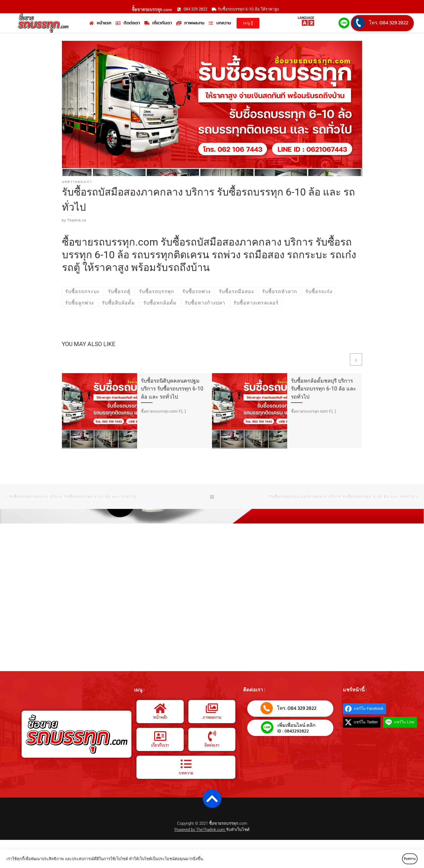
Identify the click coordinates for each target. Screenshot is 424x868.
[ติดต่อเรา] (212, 736)
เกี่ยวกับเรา (160, 745)
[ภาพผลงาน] (212, 708)
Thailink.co (77, 221)
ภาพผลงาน (212, 717)
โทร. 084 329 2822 (389, 23)
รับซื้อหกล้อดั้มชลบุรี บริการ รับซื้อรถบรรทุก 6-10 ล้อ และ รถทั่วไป (323, 389)
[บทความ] (186, 764)
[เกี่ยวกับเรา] (160, 736)
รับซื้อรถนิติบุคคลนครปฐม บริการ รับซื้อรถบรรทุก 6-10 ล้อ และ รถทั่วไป (172, 389)
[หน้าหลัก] (160, 708)
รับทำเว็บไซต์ (238, 830)
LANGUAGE (306, 18)
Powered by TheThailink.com (200, 830)
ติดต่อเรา (212, 745)
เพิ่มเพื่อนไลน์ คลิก (297, 725)
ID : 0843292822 (293, 731)
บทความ (186, 773)
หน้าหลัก (160, 717)
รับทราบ (402, 859)
